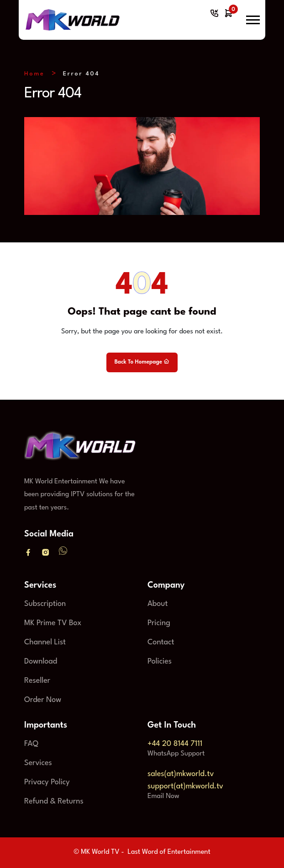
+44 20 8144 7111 (175, 744)
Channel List (45, 642)
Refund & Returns (54, 801)
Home (34, 74)
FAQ (31, 744)
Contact (161, 642)
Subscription (45, 604)
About (158, 604)
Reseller (37, 681)
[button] (253, 20)
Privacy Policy (47, 782)
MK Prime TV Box (53, 623)
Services (38, 763)
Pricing (159, 623)
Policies (160, 662)
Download (41, 662)
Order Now (43, 700)
